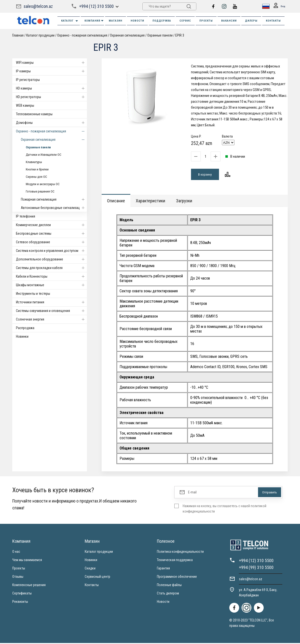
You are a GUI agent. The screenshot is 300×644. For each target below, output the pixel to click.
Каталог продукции (40, 35)
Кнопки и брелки (37, 169)
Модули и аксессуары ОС (43, 184)
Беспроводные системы (51, 233)
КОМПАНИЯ (94, 21)
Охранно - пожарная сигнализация (82, 35)
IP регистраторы (28, 80)
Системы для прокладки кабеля (51, 268)
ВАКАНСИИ (229, 21)
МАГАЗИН (116, 21)
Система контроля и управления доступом (51, 251)
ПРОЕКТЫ (206, 21)
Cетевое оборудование (51, 242)
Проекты (19, 569)
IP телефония (26, 216)
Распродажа (25, 328)
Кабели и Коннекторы (51, 276)
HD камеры (51, 88)
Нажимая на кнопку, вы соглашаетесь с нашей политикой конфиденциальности (225, 510)
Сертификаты (22, 594)
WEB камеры (25, 105)
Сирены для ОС (36, 177)
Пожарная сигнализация (54, 199)
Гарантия (163, 569)
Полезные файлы (169, 586)
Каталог (70, 21)
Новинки (22, 336)
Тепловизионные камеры (34, 114)
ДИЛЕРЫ (251, 21)
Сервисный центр (97, 578)
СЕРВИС (185, 21)
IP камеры (51, 71)
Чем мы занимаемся (27, 561)
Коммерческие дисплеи (51, 225)
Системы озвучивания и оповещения (51, 311)
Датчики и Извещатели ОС (44, 155)
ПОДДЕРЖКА (162, 21)
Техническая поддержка (175, 561)
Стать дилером (168, 594)
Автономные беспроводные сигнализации (54, 208)
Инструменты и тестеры (33, 294)
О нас (16, 553)
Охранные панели (160, 35)
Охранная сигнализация (127, 35)
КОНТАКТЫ (273, 21)
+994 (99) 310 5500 (256, 568)
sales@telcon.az (38, 6)
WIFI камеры (51, 63)
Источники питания (51, 302)
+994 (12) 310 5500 (96, 6)
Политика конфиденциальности (180, 553)
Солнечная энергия (51, 319)
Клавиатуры (34, 162)
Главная (18, 35)
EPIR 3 (180, 35)
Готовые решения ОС (40, 191)
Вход (278, 6)
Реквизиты (20, 603)
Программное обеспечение (177, 578)
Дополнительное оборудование (51, 259)
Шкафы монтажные (51, 285)
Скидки (90, 569)
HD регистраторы (51, 97)
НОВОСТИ (137, 21)
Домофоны (51, 123)
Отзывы (18, 578)
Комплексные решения (29, 586)
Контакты (92, 586)
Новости (163, 603)
